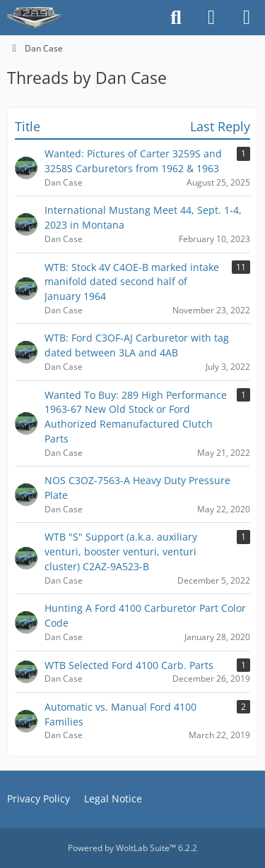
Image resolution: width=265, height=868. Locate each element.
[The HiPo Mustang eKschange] (34, 18)
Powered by (132, 848)
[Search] (176, 18)
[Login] (211, 18)
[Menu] (247, 18)
